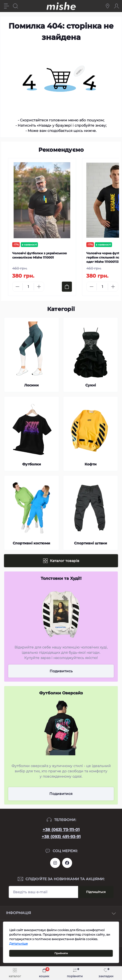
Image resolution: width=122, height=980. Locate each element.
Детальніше (18, 944)
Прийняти (61, 953)
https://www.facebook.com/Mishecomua (67, 863)
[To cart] (67, 287)
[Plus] (39, 287)
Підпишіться (96, 892)
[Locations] (108, 6)
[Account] (117, 6)
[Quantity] (28, 287)
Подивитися (61, 794)
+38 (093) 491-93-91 (61, 837)
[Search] (15, 6)
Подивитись (61, 671)
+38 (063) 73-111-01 (61, 830)
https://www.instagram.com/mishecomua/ (55, 863)
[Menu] (6, 6)
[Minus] (17, 287)
